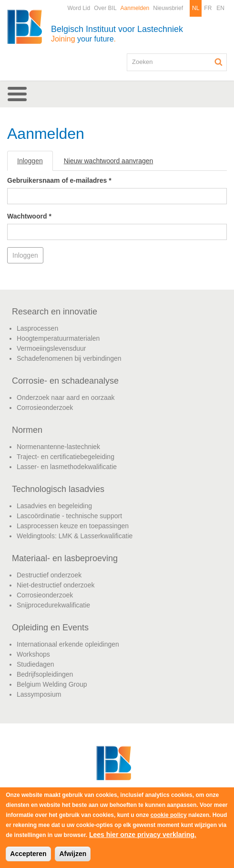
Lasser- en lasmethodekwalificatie (67, 467)
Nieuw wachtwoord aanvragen (109, 161)
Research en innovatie (55, 312)
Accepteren (28, 854)
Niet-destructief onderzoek (56, 585)
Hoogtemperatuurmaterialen (58, 338)
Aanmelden (135, 8)
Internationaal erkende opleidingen (68, 644)
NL (196, 8)
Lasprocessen (37, 328)
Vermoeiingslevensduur (51, 348)
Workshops (33, 654)
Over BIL (105, 8)
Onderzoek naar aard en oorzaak (66, 397)
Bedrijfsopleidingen (45, 674)
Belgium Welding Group (52, 684)
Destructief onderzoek (49, 575)
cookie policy (169, 815)
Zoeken (219, 62)
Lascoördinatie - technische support (69, 516)
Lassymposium (39, 694)
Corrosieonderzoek (45, 408)
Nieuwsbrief (168, 8)
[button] (117, 94)
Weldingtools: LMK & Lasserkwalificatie (75, 536)
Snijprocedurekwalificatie (53, 605)
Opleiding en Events (50, 627)
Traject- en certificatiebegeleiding (66, 457)
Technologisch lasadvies (58, 489)
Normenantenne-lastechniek (58, 447)
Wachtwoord (29, 216)
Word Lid (79, 8)
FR (208, 8)
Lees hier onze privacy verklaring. (143, 835)
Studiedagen (36, 664)
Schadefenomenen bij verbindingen (69, 358)
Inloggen (35, 163)
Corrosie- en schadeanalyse (65, 381)
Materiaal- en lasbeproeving (65, 558)
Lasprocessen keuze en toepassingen (73, 526)
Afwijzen (73, 854)
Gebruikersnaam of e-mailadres (59, 180)
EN (220, 8)
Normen (27, 430)
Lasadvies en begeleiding (54, 506)
